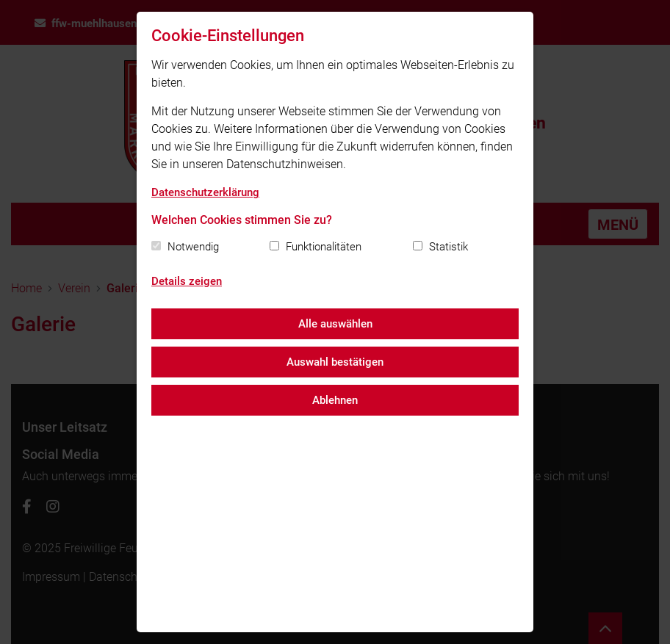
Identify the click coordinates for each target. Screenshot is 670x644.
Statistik (449, 247)
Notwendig (193, 247)
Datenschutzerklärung (205, 192)
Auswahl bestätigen (335, 362)
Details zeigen (187, 281)
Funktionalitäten (324, 247)
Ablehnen (335, 400)
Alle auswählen (335, 324)
